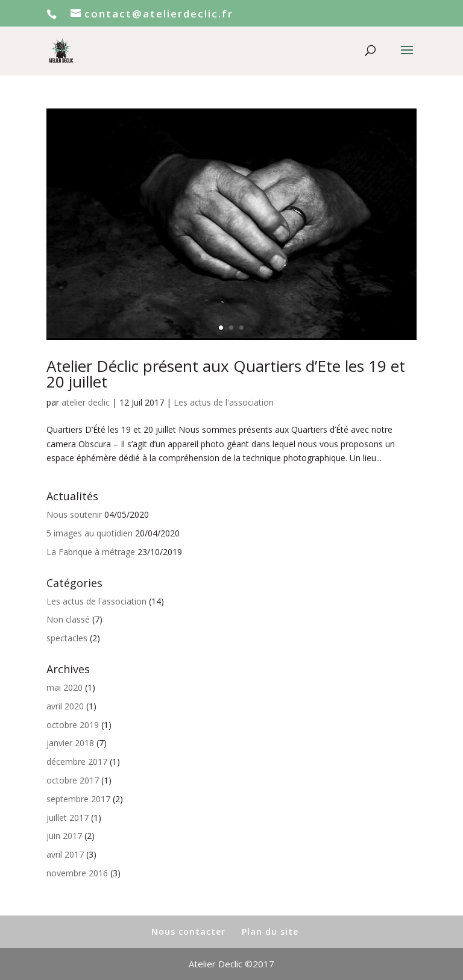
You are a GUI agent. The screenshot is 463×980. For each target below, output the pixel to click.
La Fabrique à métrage (91, 552)
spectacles (67, 638)
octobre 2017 (73, 780)
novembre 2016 (77, 873)
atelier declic (86, 402)
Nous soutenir (74, 514)
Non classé (68, 619)
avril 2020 (65, 706)
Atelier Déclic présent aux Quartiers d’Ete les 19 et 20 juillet (226, 374)
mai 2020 (65, 687)
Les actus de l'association (224, 402)
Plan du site (270, 931)
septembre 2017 (78, 799)
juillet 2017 (68, 818)
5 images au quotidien (90, 533)
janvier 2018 (70, 743)
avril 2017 (65, 854)
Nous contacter (188, 931)
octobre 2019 (73, 725)
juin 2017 (64, 836)
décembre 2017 (77, 762)
